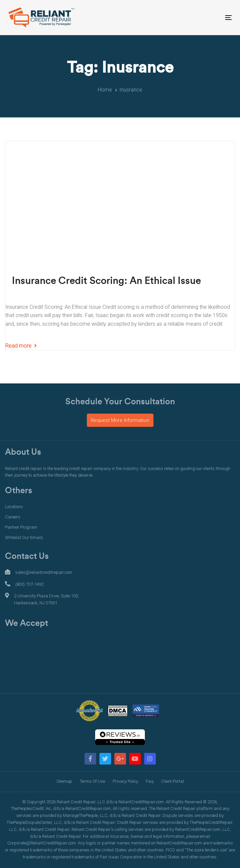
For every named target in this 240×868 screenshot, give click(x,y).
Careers (13, 517)
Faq (150, 781)
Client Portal (173, 781)
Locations (14, 507)
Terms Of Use (92, 781)
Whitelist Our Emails (24, 537)
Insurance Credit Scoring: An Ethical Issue (106, 281)
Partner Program (21, 527)
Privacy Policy (125, 781)
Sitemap (64, 781)
